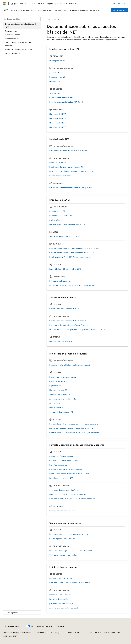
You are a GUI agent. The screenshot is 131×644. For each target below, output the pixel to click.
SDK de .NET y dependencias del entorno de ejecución (71, 188)
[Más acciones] (126, 19)
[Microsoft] (5, 3)
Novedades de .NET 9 (58, 114)
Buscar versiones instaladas (60, 176)
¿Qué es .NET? (55, 73)
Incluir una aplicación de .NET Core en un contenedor (70, 257)
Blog (57, 632)
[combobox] (22, 19)
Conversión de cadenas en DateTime (64, 490)
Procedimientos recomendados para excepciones (69, 534)
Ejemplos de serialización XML (61, 341)
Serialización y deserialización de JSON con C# (67, 321)
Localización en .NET (57, 408)
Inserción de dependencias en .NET (63, 377)
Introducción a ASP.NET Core (61, 216)
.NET (55, 19)
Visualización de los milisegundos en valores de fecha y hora (73, 499)
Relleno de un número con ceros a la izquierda (67, 494)
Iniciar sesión (123, 3)
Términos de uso (94, 632)
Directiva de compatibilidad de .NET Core (65, 102)
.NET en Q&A (55, 220)
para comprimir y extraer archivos (63, 603)
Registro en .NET (56, 386)
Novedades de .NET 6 (58, 127)
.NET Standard (55, 93)
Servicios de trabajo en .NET (60, 394)
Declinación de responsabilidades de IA (18, 632)
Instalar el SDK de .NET (58, 163)
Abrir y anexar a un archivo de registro (64, 608)
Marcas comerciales (111, 632)
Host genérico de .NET (58, 390)
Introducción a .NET (57, 77)
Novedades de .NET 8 (58, 118)
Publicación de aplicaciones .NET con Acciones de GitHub (72, 285)
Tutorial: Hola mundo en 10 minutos (63, 236)
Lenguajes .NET (55, 81)
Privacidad (79, 632)
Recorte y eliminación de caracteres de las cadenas (69, 474)
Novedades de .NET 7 (58, 123)
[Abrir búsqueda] (114, 3)
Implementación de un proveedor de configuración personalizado (75, 424)
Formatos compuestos (58, 465)
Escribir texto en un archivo (60, 595)
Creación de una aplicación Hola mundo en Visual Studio (72, 253)
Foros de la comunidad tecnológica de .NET (66, 224)
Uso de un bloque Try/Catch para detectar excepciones (71, 551)
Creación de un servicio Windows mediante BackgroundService (74, 433)
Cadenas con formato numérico (62, 456)
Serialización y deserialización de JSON (64, 309)
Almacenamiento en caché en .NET (63, 399)
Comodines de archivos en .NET (62, 412)
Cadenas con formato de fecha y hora (64, 461)
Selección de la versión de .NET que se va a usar (68, 151)
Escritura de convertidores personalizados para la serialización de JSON (77, 330)
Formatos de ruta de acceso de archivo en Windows (70, 583)
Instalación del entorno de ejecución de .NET (67, 167)
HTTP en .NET (55, 403)
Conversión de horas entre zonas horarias (66, 469)
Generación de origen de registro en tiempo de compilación (73, 428)
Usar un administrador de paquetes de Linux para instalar (72, 171)
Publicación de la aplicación (60, 281)
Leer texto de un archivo (59, 599)
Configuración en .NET (58, 381)
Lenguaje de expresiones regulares (63, 511)
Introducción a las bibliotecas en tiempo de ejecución (70, 365)
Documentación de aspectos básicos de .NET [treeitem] (21, 26)
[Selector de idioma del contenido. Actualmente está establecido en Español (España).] (12, 626)
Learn (49, 19)
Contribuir (68, 632)
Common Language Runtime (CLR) (63, 98)
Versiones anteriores (44, 632)
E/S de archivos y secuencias (61, 578)
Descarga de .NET (120, 10)
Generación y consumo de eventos (63, 555)
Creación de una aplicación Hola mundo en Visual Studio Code (74, 248)
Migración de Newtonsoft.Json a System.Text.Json (69, 325)
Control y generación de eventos (62, 539)
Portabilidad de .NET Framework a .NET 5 (65, 269)
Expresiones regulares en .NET (61, 478)
